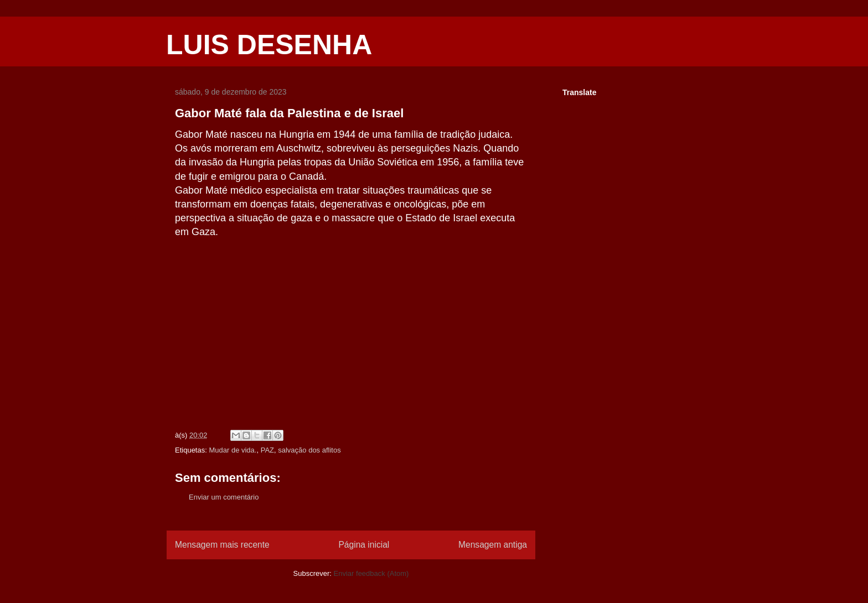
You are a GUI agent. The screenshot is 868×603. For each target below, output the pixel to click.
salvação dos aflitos (309, 450)
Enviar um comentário (224, 497)
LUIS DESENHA (269, 45)
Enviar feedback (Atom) (371, 573)
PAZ (267, 450)
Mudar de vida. (232, 450)
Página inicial (364, 545)
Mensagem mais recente (222, 545)
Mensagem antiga (493, 545)
